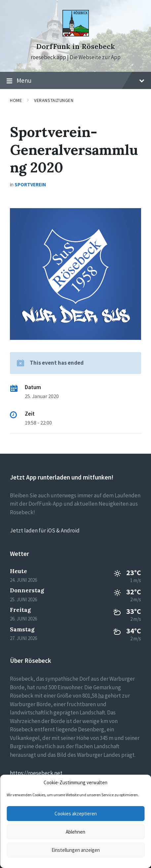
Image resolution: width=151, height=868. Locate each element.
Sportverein (30, 184)
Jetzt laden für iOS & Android (45, 530)
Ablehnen (75, 832)
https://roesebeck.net (36, 773)
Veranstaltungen (54, 100)
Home (16, 100)
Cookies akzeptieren (76, 814)
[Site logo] (76, 34)
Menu (75, 81)
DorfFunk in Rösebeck (75, 46)
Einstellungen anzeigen (76, 850)
